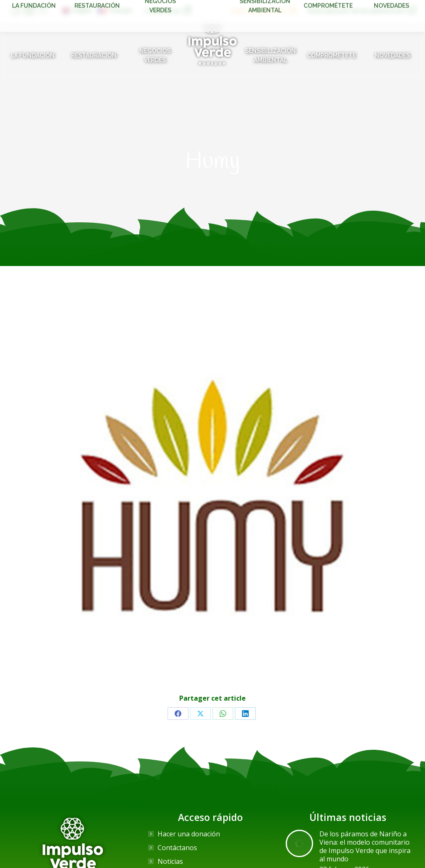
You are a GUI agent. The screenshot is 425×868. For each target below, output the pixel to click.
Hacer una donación (189, 834)
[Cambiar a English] (77, 10)
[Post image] (299, 843)
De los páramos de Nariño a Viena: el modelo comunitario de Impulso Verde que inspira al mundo (365, 846)
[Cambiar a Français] (115, 10)
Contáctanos (177, 848)
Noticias (170, 861)
